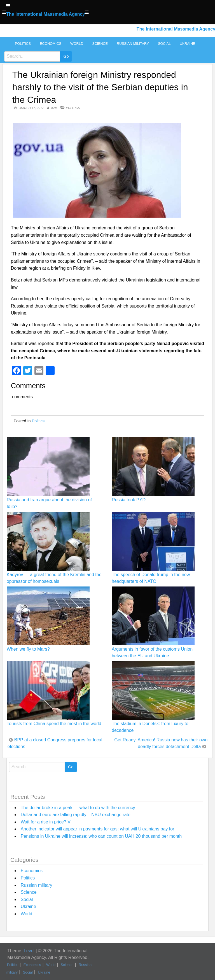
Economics (51, 44)
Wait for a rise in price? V (46, 822)
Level (29, 951)
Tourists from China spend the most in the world (54, 724)
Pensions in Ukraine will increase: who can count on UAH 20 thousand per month (101, 836)
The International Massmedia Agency (45, 14)
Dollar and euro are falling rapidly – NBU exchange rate (76, 815)
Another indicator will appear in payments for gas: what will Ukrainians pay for (98, 829)
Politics (23, 44)
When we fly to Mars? (28, 649)
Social (164, 44)
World (77, 44)
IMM (54, 108)
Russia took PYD (129, 500)
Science (100, 44)
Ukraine (187, 44)
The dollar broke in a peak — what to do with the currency (78, 808)
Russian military (133, 44)
